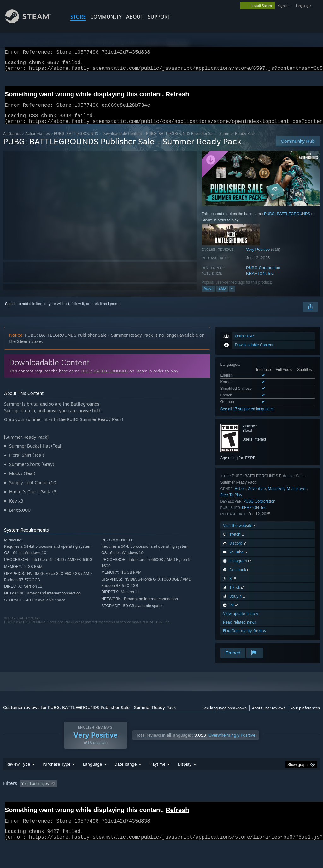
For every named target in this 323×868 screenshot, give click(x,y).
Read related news (240, 630)
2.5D (222, 296)
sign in (283, 6)
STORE (78, 17)
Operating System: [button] (246, 800)
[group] (161, 804)
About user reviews (269, 716)
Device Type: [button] (16, 809)
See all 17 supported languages (247, 417)
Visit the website (240, 533)
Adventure (257, 496)
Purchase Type (56, 781)
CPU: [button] (278, 800)
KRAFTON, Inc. (260, 281)
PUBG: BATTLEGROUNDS (76, 141)
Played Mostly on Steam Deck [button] (193, 800)
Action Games (38, 141)
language (303, 6)
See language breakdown (225, 716)
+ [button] (232, 296)
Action (209, 296)
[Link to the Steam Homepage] (33, 22)
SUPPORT (159, 17)
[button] (25, 800)
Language (92, 781)
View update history (241, 621)
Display (185, 781)
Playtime (157, 781)
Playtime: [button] (147, 800)
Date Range (126, 781)
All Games (12, 141)
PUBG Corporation (263, 275)
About (135, 17)
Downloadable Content (122, 141)
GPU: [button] (299, 800)
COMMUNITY (106, 17)
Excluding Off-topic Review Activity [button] (99, 800)
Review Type (18, 781)
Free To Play (231, 502)
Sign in (11, 311)
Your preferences (305, 716)
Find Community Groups (244, 638)
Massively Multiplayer (287, 496)
